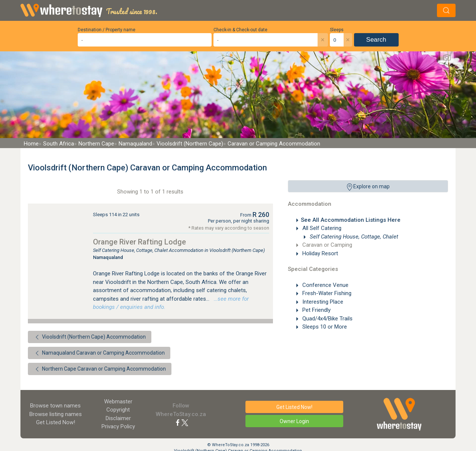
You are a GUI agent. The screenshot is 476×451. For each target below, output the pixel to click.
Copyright (118, 410)
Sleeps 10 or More (324, 327)
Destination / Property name (107, 30)
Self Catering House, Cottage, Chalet (353, 237)
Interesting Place (322, 302)
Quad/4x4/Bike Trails (327, 319)
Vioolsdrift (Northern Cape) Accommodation (90, 337)
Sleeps (337, 30)
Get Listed (56, 422)
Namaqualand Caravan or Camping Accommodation (99, 353)
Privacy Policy (118, 426)
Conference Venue (325, 285)
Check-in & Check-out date (240, 30)
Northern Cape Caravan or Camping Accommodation (100, 369)
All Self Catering (321, 228)
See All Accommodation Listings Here (351, 220)
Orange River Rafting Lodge (139, 242)
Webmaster (118, 402)
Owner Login (294, 421)
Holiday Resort (319, 253)
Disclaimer (118, 418)
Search (376, 40)
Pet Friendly (316, 310)
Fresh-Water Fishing (326, 293)
